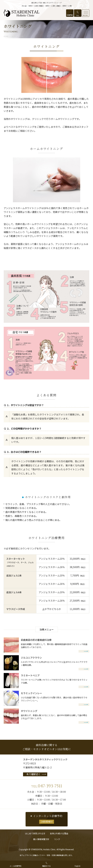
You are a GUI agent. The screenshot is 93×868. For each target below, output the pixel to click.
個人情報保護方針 (41, 839)
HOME (6, 36)
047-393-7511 (46, 786)
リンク (57, 839)
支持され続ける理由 (59, 833)
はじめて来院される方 (35, 833)
